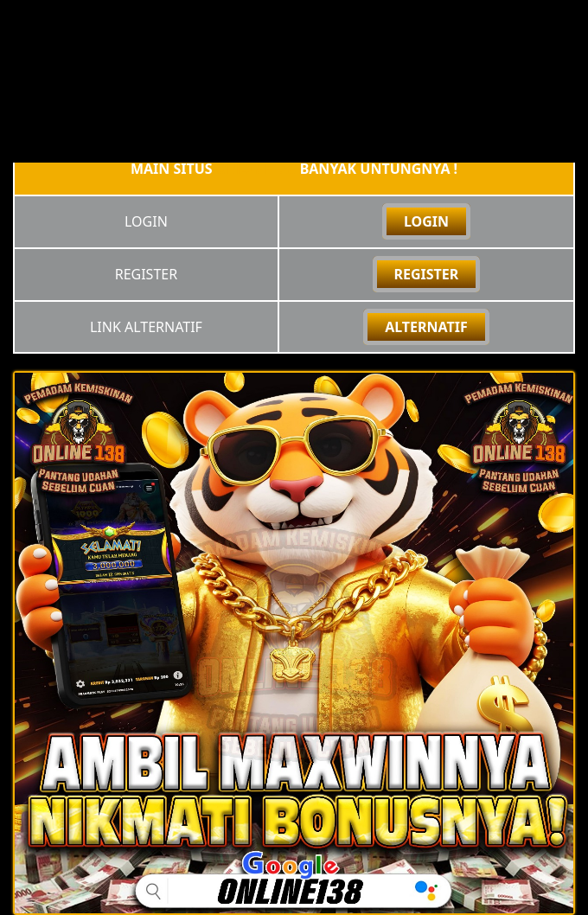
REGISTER (427, 274)
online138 (256, 169)
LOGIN (426, 221)
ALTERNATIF (426, 327)
